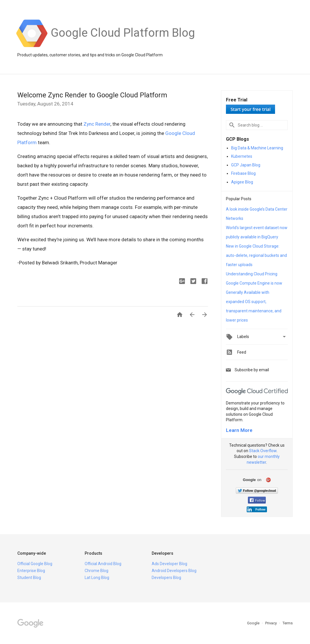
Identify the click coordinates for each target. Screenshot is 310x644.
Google (254, 623)
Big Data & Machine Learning (257, 148)
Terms (288, 623)
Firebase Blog (243, 173)
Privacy (271, 623)
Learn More (239, 430)
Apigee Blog (242, 182)
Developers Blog (166, 578)
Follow (257, 501)
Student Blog (29, 578)
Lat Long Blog (97, 578)
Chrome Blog (96, 571)
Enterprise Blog (31, 571)
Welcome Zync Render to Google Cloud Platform (92, 95)
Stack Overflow (263, 451)
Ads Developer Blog (169, 564)
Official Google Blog (35, 564)
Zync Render (97, 124)
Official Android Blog (103, 564)
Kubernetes (242, 156)
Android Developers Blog (174, 571)
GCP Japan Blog (246, 165)
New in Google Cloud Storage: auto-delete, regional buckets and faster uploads (256, 255)
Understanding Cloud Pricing (252, 274)
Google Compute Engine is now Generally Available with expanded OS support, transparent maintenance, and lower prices (254, 302)
